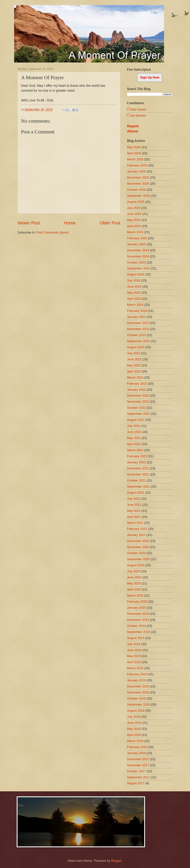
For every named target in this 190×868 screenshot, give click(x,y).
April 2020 (134, 589)
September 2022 (138, 414)
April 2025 (134, 226)
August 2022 (136, 420)
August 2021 (136, 493)
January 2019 (136, 680)
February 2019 (137, 674)
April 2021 (134, 517)
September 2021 (138, 486)
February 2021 (137, 529)
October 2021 (136, 480)
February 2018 (137, 747)
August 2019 (136, 638)
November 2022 (138, 402)
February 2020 (137, 602)
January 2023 (136, 390)
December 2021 (138, 468)
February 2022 (137, 456)
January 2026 (136, 171)
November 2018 (138, 692)
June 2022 (134, 432)
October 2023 (136, 335)
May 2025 (134, 220)
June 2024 (134, 286)
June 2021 (134, 505)
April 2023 (134, 371)
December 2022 (138, 396)
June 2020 (134, 577)
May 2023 (134, 365)
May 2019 (134, 656)
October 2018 (136, 698)
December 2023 (138, 323)
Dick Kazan (138, 109)
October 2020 (136, 553)
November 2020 (138, 547)
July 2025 (134, 208)
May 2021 (134, 511)
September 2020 (138, 559)
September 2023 (138, 341)
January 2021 (136, 535)
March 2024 (135, 305)
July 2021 (134, 499)
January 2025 (136, 244)
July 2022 (134, 426)
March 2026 (135, 159)
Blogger (116, 861)
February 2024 (137, 311)
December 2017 (138, 759)
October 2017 (136, 771)
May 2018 (134, 729)
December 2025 (138, 177)
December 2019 (138, 614)
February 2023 (137, 384)
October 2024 (136, 262)
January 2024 (136, 317)
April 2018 (134, 735)
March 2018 (135, 741)
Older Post (110, 223)
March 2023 (135, 377)
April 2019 (134, 662)
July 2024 (134, 280)
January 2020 (136, 608)
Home (70, 223)
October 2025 (136, 190)
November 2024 (138, 256)
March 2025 (135, 232)
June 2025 (134, 214)
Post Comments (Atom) (52, 232)
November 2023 (138, 329)
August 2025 (136, 202)
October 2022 (136, 408)
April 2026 (134, 153)
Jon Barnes (138, 115)
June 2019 (134, 650)
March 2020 (135, 595)
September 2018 (138, 704)
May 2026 (134, 147)
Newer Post (29, 223)
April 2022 (134, 444)
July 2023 (134, 353)
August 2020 (136, 565)
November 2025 (138, 184)
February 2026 (137, 165)
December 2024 (138, 250)
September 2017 (138, 777)
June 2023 (134, 359)
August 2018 (136, 711)
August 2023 (136, 347)
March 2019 (135, 668)
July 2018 (134, 717)
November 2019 (138, 620)
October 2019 (136, 626)
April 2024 (134, 299)
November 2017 (138, 765)
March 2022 (135, 450)
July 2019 (134, 644)
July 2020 (134, 571)
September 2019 (138, 632)
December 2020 (138, 541)
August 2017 (136, 783)
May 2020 (134, 583)
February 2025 (137, 238)
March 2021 (135, 523)
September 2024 (138, 268)
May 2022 (134, 438)
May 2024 (134, 293)
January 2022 (136, 462)
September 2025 (138, 196)
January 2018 (136, 753)
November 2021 (138, 474)
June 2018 (134, 723)
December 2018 (138, 686)
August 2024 (136, 274)
